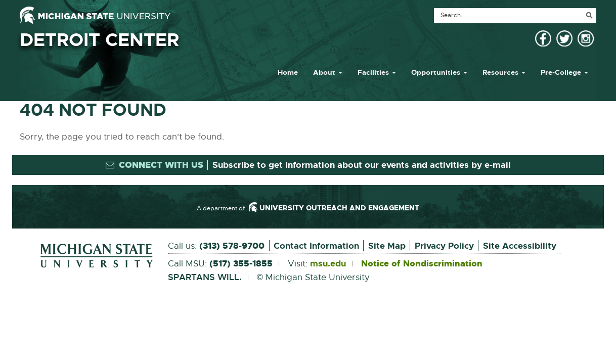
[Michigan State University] (95, 15)
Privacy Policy (444, 246)
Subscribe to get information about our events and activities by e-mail (362, 165)
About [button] (328, 72)
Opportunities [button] (439, 72)
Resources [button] (504, 72)
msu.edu (328, 264)
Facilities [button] (377, 72)
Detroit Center (99, 40)
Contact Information (316, 246)
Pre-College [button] (564, 72)
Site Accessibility (520, 246)
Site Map (387, 246)
